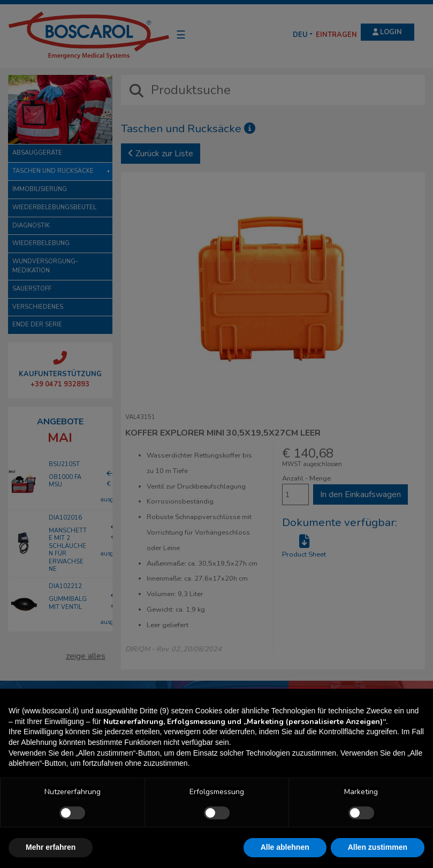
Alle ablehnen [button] (285, 847)
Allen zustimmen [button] (378, 847)
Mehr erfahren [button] (51, 847)
